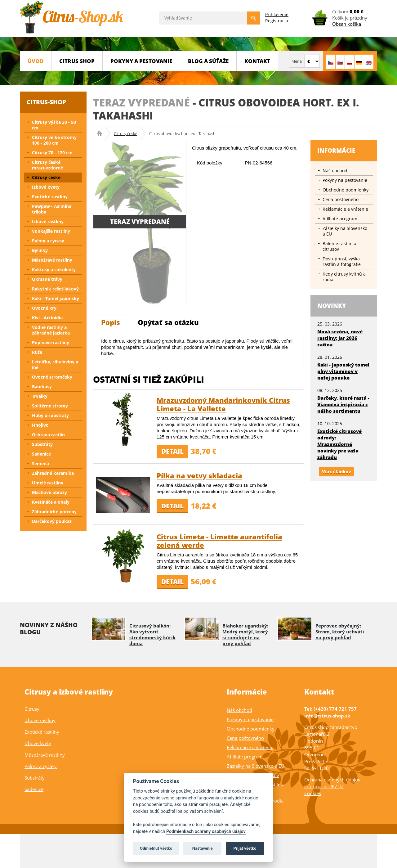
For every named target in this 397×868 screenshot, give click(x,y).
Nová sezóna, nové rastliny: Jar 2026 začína (340, 338)
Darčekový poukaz (52, 521)
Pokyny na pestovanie (345, 180)
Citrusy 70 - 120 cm (52, 153)
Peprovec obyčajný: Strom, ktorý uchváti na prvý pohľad (340, 632)
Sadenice (41, 454)
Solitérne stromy (50, 406)
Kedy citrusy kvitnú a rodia (344, 277)
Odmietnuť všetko (156, 848)
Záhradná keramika (53, 473)
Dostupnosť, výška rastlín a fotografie (342, 261)
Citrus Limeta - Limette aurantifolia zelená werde (219, 541)
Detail (172, 451)
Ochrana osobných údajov (332, 780)
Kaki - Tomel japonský (56, 298)
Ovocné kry (44, 308)
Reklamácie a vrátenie (345, 209)
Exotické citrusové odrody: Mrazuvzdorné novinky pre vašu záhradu (339, 444)
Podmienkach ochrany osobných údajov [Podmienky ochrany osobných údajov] (206, 832)
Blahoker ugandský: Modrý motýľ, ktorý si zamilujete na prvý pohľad (245, 634)
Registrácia (277, 21)
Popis (111, 322)
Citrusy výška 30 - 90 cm (54, 125)
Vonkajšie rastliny (51, 231)
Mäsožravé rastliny (52, 260)
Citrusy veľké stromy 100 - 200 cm (54, 140)
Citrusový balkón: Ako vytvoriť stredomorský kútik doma (152, 634)
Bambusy (42, 387)
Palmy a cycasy (48, 241)
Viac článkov (337, 472)
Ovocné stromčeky (52, 377)
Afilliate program (340, 219)
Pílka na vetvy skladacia (199, 475)
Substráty (42, 444)
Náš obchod (335, 171)
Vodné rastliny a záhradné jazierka (51, 330)
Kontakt (257, 61)
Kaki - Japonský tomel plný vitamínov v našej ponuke (343, 371)
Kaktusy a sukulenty (54, 270)
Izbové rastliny (48, 221)
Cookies (313, 793)
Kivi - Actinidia (47, 318)
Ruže (37, 352)
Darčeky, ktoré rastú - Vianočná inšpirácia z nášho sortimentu (343, 404)
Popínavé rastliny (51, 342)
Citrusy (32, 709)
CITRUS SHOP (77, 61)
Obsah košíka (347, 24)
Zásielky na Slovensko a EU (345, 231)
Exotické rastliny (50, 197)
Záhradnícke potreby (54, 512)
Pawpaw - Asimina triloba (52, 209)
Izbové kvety (46, 187)
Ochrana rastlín (48, 435)
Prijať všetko (245, 848)
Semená (40, 463)
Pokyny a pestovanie (141, 61)
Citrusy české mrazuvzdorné (47, 165)
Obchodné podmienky (346, 190)
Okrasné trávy (47, 279)
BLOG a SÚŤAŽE (208, 61)
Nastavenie (203, 848)
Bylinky (40, 250)
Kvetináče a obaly (51, 502)
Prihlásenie (277, 14)
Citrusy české (125, 133)
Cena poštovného (341, 199)
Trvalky (40, 396)
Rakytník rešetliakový (55, 289)
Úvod (36, 61)
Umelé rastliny (48, 483)
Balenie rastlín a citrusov (339, 246)
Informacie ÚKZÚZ (324, 786)
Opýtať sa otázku (168, 322)
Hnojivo (40, 425)
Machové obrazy (49, 492)
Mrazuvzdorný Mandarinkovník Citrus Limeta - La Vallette (223, 404)
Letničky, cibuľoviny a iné (55, 364)
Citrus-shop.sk (102, 133)
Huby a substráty (50, 415)
